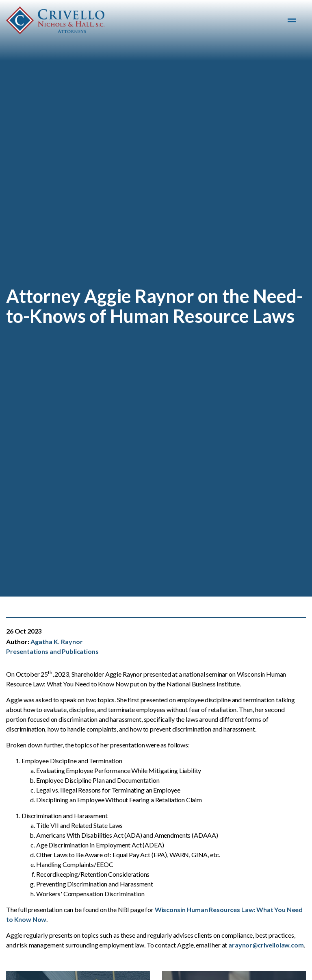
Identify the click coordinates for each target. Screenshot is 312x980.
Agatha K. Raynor (57, 641)
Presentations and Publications (52, 651)
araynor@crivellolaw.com (266, 945)
